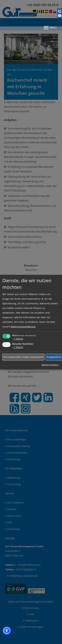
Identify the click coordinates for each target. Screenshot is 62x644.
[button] (7, 631)
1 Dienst (18, 339)
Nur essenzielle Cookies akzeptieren (23, 357)
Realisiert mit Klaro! (50, 365)
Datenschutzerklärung (23, 326)
